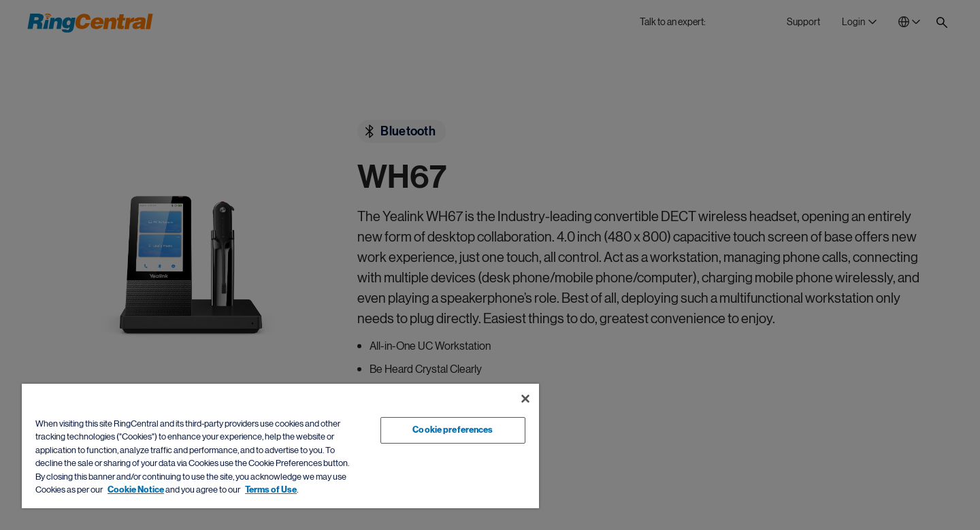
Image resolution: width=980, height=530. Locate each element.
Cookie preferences (453, 430)
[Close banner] (525, 399)
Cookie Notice (136, 490)
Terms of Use (271, 490)
